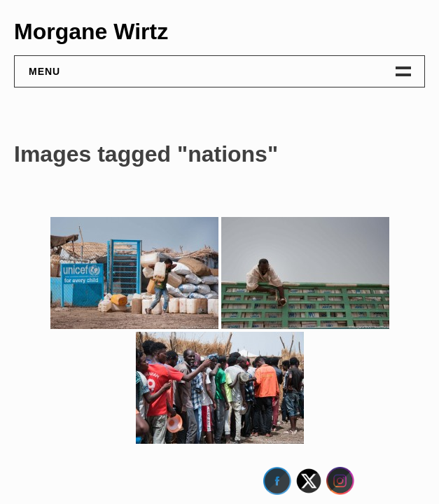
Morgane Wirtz (91, 31)
